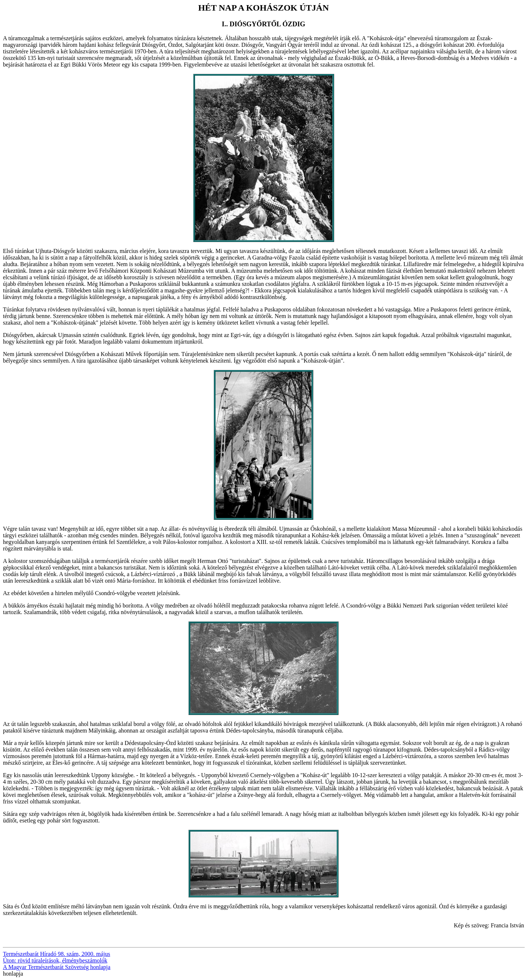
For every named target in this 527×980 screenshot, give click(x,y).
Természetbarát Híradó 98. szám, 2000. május (57, 954)
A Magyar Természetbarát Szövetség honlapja (57, 967)
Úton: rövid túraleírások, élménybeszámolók (55, 960)
